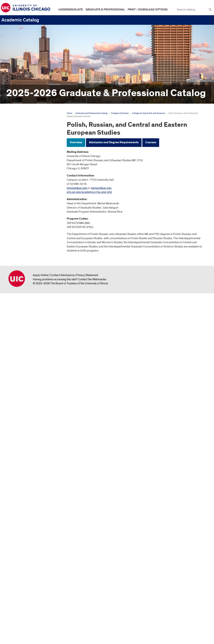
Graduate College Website (25, 590)
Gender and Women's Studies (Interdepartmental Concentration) (32, 338)
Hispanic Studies (24, 354)
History (19, 360)
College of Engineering (25, 209)
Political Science (24, 453)
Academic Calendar (21, 138)
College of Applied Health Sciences (27, 170)
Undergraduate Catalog (18, 120)
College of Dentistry (24, 197)
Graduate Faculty (19, 578)
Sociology (21, 478)
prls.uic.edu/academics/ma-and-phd (89, 192)
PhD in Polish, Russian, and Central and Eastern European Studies (33, 443)
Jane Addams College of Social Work (31, 536)
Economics (21, 304)
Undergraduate (71, 10)
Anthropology (23, 237)
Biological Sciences (26, 243)
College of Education (24, 203)
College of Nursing (23, 516)
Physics (19, 407)
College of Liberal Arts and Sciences (28, 229)
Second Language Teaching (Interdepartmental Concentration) (31, 468)
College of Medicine (24, 509)
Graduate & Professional (105, 10)
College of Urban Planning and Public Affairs (30, 545)
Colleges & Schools (120, 113)
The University (17, 144)
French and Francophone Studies (30, 327)
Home (69, 113)
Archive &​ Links (18, 584)
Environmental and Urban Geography (30, 317)
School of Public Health (26, 528)
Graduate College (22, 215)
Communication (24, 282)
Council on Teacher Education (30, 553)
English (19, 310)
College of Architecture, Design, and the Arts (31, 180)
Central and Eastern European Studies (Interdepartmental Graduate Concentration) (32, 266)
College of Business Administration (24, 189)
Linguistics (21, 389)
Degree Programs (20, 156)
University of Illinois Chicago (17, 629)
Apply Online (41, 625)
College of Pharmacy (24, 522)
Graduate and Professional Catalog (27, 132)
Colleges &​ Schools (21, 162)
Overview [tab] (76, 142)
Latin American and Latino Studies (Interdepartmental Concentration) (31, 379)
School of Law (20, 222)
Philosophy (21, 401)
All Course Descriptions (18, 602)
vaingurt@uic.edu (101, 188)
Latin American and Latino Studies (30, 368)
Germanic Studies (25, 348)
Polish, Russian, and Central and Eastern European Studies (33, 417)
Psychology (22, 459)
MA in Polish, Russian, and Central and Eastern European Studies (33, 430)
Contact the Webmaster (92, 630)
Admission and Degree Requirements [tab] (114, 142)
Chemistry (21, 276)
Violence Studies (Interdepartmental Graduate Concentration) (32, 500)
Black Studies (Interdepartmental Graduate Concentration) (32, 253)
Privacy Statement (87, 625)
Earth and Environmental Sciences (29, 296)
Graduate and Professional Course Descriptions (30, 570)
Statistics (20, 490)
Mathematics (22, 395)
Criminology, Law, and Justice (32, 288)
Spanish (19, 484)
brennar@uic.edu (77, 188)
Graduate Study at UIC (22, 150)
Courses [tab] (151, 142)
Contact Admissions (62, 625)
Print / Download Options (148, 10)
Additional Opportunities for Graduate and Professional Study (32, 561)
